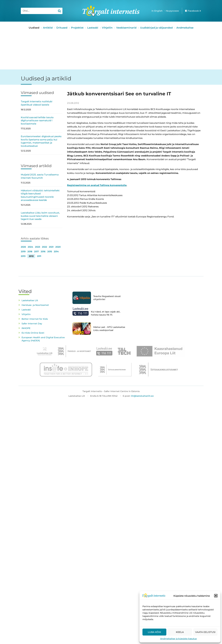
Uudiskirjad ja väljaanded (156, 28)
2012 (31, 256)
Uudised (34, 28)
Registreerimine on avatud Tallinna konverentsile (97, 185)
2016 (43, 251)
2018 (30, 251)
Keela (180, 632)
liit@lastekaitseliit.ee (142, 396)
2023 (38, 247)
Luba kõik (154, 632)
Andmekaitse (185, 28)
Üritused (62, 28)
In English (157, 11)
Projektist (77, 28)
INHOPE (26, 328)
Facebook (193, 11)
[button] (216, 596)
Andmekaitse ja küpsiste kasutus (178, 639)
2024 (30, 247)
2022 (44, 247)
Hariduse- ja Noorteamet (35, 305)
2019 (23, 251)
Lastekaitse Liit (30, 300)
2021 (51, 247)
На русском (172, 11)
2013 (23, 256)
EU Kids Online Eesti (33, 333)
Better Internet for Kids (35, 319)
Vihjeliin (107, 28)
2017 (36, 251)
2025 (23, 247)
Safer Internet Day (32, 324)
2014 (56, 251)
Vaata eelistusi (205, 632)
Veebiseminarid (126, 28)
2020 (58, 247)
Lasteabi (93, 28)
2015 (50, 251)
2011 (39, 256)
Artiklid (48, 28)
